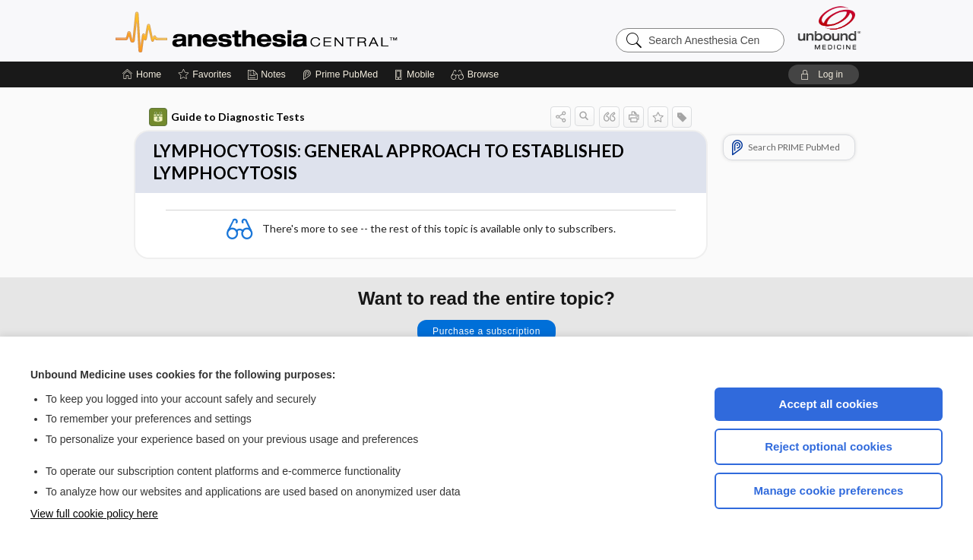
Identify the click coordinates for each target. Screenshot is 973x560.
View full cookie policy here (94, 514)
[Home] (142, 74)
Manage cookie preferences (829, 490)
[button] (477, 74)
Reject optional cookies (829, 446)
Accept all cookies (829, 404)
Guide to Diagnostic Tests (227, 117)
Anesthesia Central (304, 30)
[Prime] (340, 74)
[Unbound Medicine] (829, 28)
